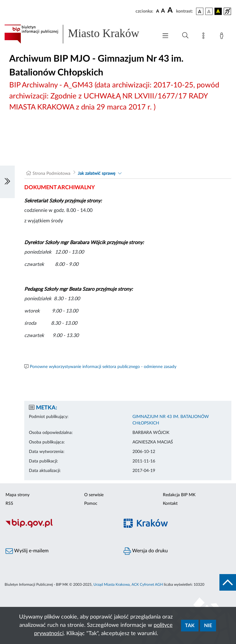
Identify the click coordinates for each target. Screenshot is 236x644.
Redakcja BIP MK (179, 495)
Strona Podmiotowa (51, 174)
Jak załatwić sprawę (96, 174)
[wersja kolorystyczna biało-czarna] (209, 11)
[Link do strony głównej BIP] (78, 34)
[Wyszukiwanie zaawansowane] (185, 36)
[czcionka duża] (171, 10)
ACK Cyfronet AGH (147, 585)
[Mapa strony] (205, 37)
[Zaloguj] (223, 37)
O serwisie (94, 495)
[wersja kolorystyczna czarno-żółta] (218, 11)
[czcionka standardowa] (158, 11)
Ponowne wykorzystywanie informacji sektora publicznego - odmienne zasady (103, 367)
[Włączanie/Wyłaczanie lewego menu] (7, 182)
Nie (208, 626)
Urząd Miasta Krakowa (112, 585)
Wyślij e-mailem (27, 551)
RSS (9, 504)
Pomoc (91, 504)
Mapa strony (18, 495)
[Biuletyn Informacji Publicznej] (59, 527)
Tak (190, 626)
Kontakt (170, 504)
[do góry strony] (228, 582)
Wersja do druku (146, 551)
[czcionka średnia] (163, 11)
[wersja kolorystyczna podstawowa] (200, 11)
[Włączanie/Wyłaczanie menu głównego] (165, 36)
